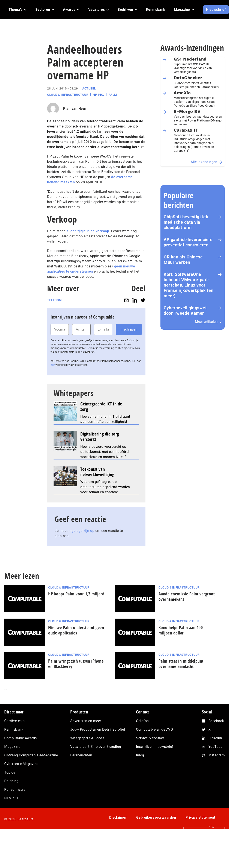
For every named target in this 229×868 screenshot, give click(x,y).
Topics (10, 772)
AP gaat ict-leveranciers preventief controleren (188, 242)
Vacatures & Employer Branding (96, 747)
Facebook (216, 721)
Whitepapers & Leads (87, 738)
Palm (113, 95)
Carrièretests (14, 721)
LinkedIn (215, 738)
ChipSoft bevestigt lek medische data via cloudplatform (186, 222)
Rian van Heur (75, 108)
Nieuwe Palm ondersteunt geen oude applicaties (76, 630)
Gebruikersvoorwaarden (156, 817)
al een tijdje (76, 231)
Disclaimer (118, 817)
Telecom (54, 300)
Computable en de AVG (154, 729)
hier (53, 365)
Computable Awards (21, 738)
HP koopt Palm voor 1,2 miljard (76, 594)
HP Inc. (98, 95)
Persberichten (81, 755)
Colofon (142, 721)
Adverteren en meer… (87, 721)
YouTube (216, 747)
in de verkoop (98, 231)
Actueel (89, 88)
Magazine (12, 747)
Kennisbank (14, 729)
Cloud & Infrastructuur (68, 95)
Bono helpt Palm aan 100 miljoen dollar (181, 630)
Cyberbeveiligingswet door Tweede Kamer (185, 310)
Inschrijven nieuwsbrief (155, 747)
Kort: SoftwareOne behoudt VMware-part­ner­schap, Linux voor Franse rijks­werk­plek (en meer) (189, 285)
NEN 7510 (12, 798)
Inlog (140, 755)
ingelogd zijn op (81, 531)
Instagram (217, 755)
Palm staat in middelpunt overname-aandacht (181, 664)
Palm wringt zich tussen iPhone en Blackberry (76, 664)
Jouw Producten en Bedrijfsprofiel (98, 729)
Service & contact (150, 738)
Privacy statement (200, 817)
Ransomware (15, 790)
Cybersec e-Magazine (21, 764)
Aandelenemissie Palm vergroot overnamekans (187, 596)
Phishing (11, 781)
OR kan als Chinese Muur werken (183, 260)
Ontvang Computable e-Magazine (31, 755)
